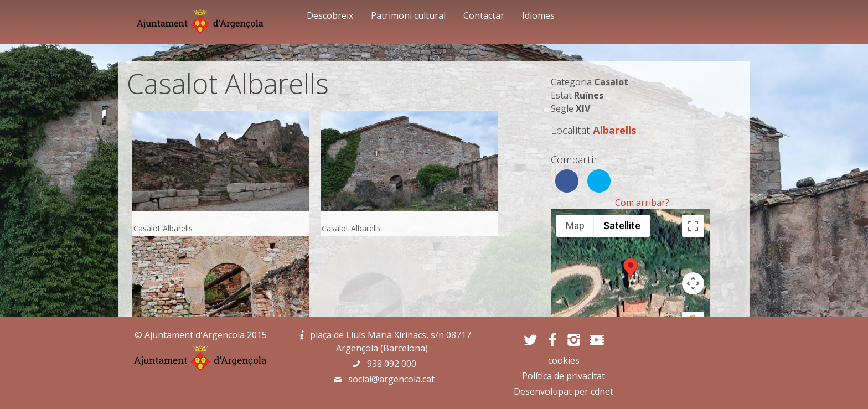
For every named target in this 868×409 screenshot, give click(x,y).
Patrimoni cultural (408, 15)
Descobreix (330, 15)
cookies (564, 360)
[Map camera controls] (693, 283)
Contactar (484, 15)
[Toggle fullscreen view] (693, 226)
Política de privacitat (564, 376)
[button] (631, 268)
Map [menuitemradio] (575, 226)
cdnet (602, 391)
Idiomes (538, 15)
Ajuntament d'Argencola (195, 335)
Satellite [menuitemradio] (622, 226)
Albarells (615, 130)
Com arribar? (642, 203)
